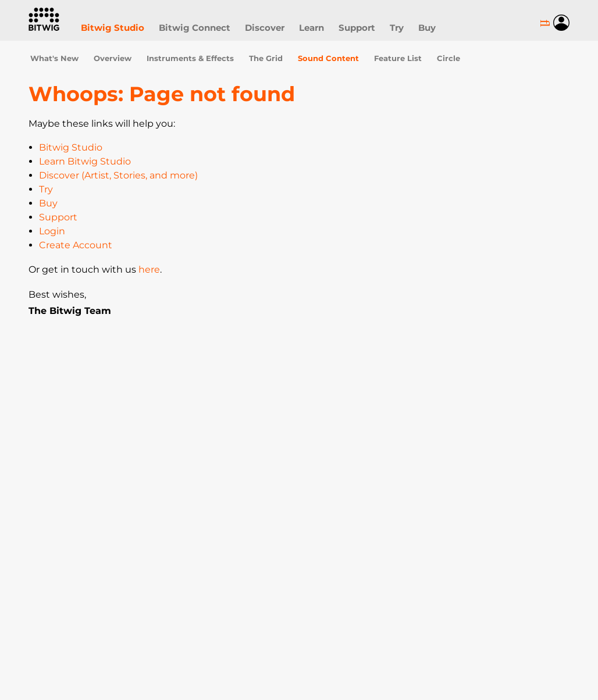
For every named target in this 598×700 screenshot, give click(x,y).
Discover (265, 28)
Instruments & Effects (190, 58)
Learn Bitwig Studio (85, 161)
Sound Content (328, 58)
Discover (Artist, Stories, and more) (118, 175)
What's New (54, 58)
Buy (427, 28)
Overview (113, 58)
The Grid (266, 58)
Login (52, 231)
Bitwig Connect (195, 28)
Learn (312, 28)
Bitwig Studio (113, 28)
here (149, 269)
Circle (449, 58)
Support (357, 28)
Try (397, 28)
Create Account (76, 245)
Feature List (398, 58)
